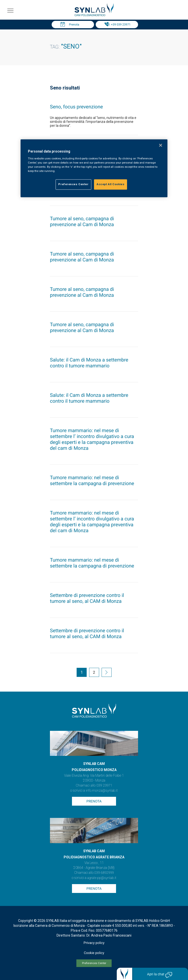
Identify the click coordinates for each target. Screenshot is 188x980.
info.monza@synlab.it (102, 791)
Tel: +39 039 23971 (118, 25)
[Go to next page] (107, 673)
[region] (94, 168)
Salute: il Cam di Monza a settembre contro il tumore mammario (89, 363)
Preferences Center (94, 963)
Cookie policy (94, 953)
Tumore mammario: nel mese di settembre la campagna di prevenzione (92, 480)
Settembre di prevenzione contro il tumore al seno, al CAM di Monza (87, 598)
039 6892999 (104, 873)
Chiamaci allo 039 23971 (94, 786)
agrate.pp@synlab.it (102, 878)
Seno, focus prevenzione (76, 107)
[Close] (161, 145)
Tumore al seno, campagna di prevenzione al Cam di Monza (82, 221)
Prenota (74, 25)
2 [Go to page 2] (94, 672)
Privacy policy (94, 943)
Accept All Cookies (111, 184)
